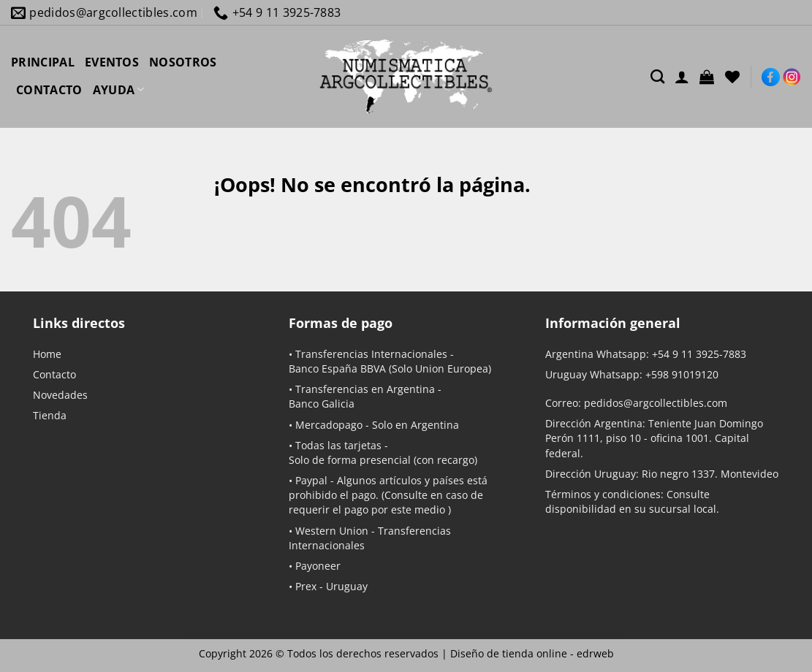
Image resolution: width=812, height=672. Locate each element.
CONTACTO (49, 90)
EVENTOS (112, 62)
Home (47, 354)
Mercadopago (329, 425)
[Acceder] (682, 77)
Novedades (60, 395)
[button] (707, 77)
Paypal (311, 480)
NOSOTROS (183, 62)
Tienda (50, 415)
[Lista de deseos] (732, 77)
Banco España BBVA (337, 369)
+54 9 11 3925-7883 (699, 354)
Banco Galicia (322, 404)
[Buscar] (657, 76)
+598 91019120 (682, 374)
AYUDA (119, 90)
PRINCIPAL (43, 62)
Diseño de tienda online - (532, 653)
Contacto (54, 374)
